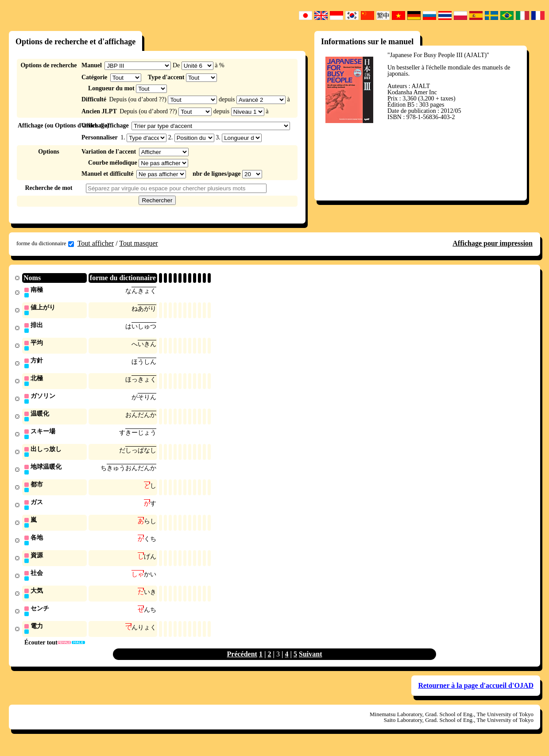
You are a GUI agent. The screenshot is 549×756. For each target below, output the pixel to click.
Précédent (242, 663)
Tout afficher (96, 243)
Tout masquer (138, 243)
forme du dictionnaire (45, 243)
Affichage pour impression (493, 243)
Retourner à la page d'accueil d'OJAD (476, 694)
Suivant (310, 663)
